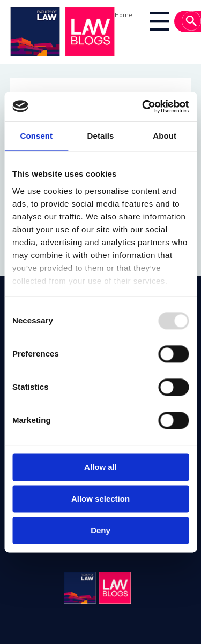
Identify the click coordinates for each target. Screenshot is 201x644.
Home (123, 15)
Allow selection (100, 499)
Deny (100, 530)
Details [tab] (101, 136)
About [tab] (165, 136)
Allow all (100, 467)
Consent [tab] (36, 136)
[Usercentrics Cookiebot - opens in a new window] (143, 107)
